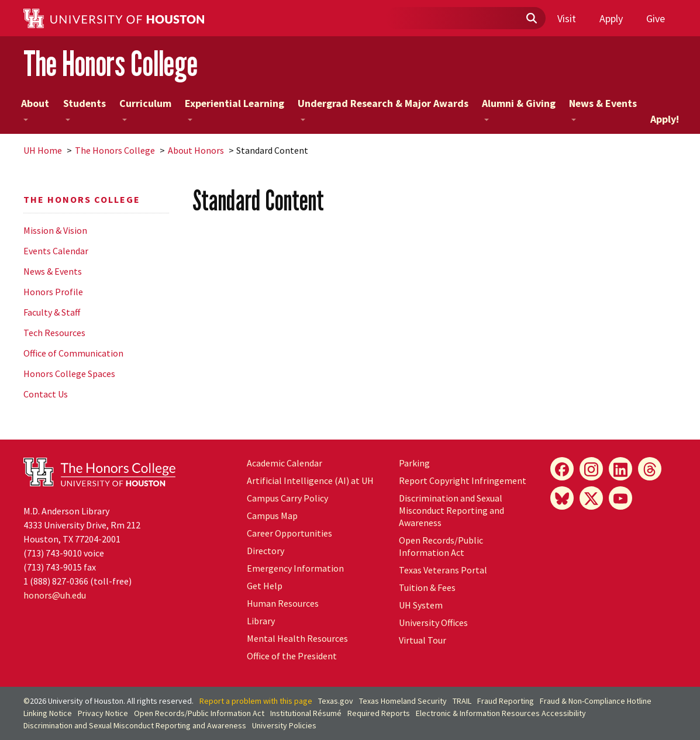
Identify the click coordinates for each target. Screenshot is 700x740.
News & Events (603, 109)
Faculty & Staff (52, 312)
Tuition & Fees (427, 587)
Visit (567, 18)
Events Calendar (56, 251)
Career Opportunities (289, 533)
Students (85, 109)
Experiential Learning (235, 109)
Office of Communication (73, 353)
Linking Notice (48, 713)
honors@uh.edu (55, 595)
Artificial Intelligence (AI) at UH (310, 480)
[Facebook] (562, 469)
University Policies (284, 725)
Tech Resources (54, 333)
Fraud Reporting (506, 701)
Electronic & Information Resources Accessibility (501, 713)
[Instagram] (591, 469)
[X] (591, 498)
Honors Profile (53, 292)
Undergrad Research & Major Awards (383, 109)
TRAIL (462, 701)
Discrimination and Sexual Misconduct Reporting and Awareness (451, 510)
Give (656, 18)
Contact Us (46, 394)
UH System (421, 605)
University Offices (433, 623)
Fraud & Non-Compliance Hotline (596, 701)
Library (261, 621)
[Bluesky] (562, 498)
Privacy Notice (103, 713)
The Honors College (111, 63)
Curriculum (145, 109)
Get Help (265, 586)
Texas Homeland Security (403, 701)
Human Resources (283, 603)
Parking (414, 463)
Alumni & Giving (519, 109)
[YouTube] (620, 498)
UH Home (43, 150)
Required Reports (379, 713)
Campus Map (272, 516)
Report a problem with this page (256, 701)
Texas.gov (336, 701)
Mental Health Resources (297, 638)
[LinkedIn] (620, 469)
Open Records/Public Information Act (441, 546)
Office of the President (292, 656)
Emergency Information (295, 568)
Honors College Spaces (69, 374)
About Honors (196, 150)
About (35, 109)
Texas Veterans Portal (443, 570)
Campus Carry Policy (287, 498)
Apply (611, 18)
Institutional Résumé (306, 713)
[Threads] (650, 469)
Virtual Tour (423, 640)
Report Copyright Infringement (463, 480)
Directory (265, 551)
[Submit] (531, 19)
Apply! (665, 119)
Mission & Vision (55, 230)
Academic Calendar (285, 463)
